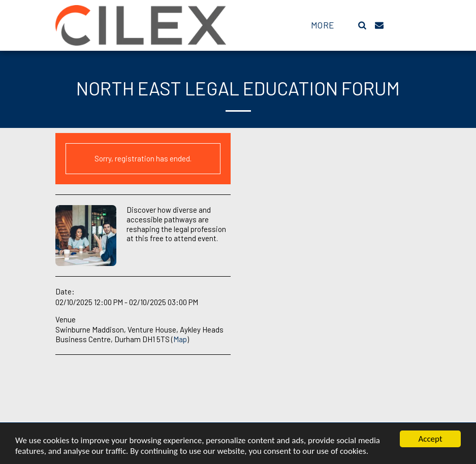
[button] (362, 25)
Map (180, 339)
